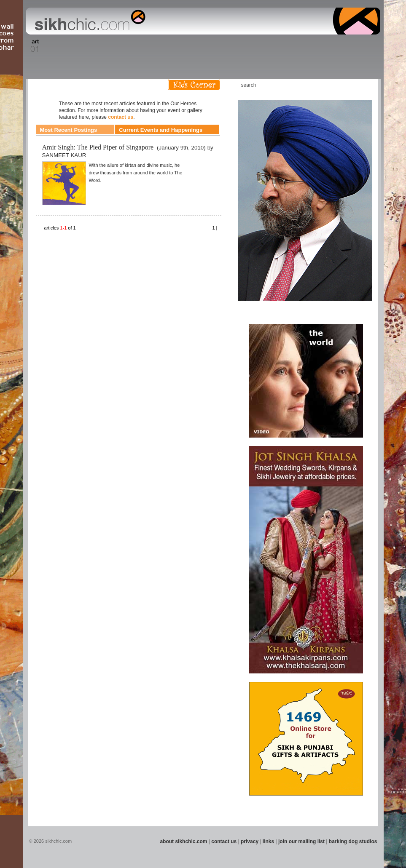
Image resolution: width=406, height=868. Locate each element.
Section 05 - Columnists (124, 46)
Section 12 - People (266, 46)
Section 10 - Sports (223, 46)
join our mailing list (301, 841)
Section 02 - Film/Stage (54, 46)
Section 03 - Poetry (79, 46)
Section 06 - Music (149, 46)
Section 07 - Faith (166, 46)
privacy (250, 841)
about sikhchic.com (183, 841)
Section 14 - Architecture (315, 46)
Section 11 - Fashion (244, 46)
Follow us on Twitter (350, 85)
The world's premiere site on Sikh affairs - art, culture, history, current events (88, 21)
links (268, 841)
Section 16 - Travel (364, 46)
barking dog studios (353, 841)
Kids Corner (194, 85)
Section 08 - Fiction (183, 46)
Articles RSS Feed (363, 85)
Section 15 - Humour (344, 46)
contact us (121, 117)
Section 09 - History (203, 46)
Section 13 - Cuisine (287, 46)
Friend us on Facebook (338, 85)
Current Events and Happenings (161, 130)
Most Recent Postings (69, 130)
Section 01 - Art (33, 46)
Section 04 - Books (98, 46)
